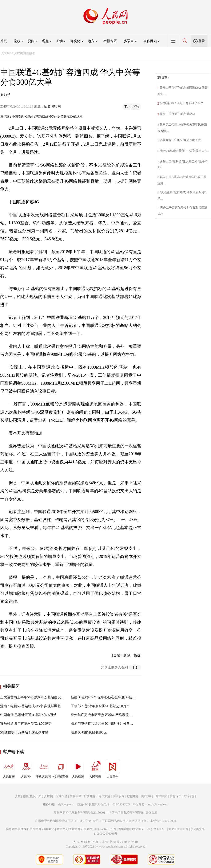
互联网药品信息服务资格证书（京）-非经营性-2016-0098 (139, 821)
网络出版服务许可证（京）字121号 (141, 829)
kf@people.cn (66, 804)
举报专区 (110, 41)
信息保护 (176, 796)
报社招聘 (61, 796)
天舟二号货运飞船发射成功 (177, 114)
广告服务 (90, 796)
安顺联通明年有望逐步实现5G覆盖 (26, 724)
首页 (4, 41)
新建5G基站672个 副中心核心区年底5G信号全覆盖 (108, 697)
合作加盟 (104, 796)
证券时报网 (52, 106)
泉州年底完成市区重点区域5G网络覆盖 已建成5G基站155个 (115, 715)
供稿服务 (119, 796)
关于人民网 (46, 796)
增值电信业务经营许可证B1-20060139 (133, 813)
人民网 (5, 53)
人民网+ (26, 769)
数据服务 (133, 796)
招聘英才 (76, 796)
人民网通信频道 (25, 53)
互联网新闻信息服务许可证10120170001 (79, 813)
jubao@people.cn (158, 804)
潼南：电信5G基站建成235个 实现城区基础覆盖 (36, 706)
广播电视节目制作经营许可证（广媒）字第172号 (67, 821)
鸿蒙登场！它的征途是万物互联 (180, 140)
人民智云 (95, 769)
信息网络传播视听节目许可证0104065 (30, 829)
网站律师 (161, 796)
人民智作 (112, 769)
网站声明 (147, 796)
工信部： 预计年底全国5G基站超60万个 (100, 706)
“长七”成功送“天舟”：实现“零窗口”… (184, 151)
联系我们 (190, 796)
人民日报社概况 (25, 796)
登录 (202, 41)
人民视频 (78, 769)
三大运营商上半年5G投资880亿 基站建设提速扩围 (37, 697)
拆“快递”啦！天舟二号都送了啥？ (182, 103)
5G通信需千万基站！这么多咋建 (24, 732)
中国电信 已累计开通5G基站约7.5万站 (28, 715)
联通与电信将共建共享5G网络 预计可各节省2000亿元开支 (114, 724)
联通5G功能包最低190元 (89, 732)
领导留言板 (61, 769)
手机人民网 (43, 769)
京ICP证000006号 (177, 829)
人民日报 (9, 769)
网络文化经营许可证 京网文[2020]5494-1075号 (87, 829)
